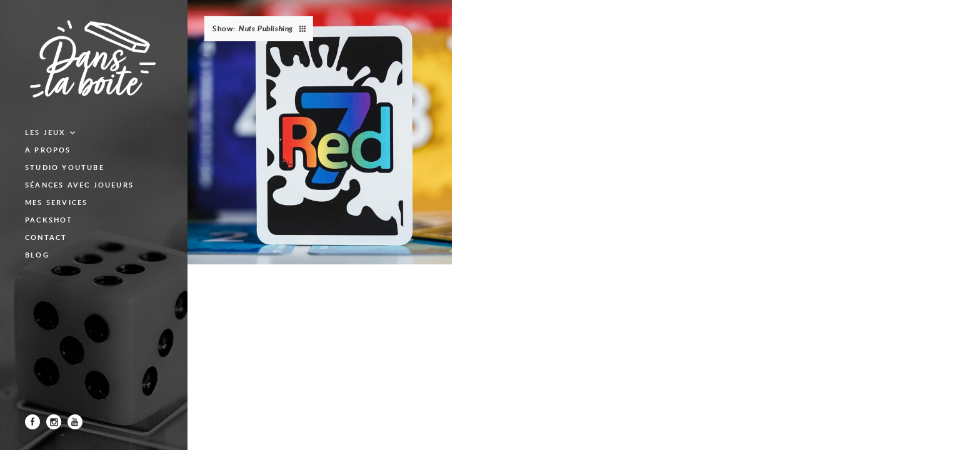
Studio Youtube (65, 167)
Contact (46, 237)
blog (37, 255)
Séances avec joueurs (79, 185)
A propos (48, 150)
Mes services (56, 202)
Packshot (49, 220)
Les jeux (45, 132)
